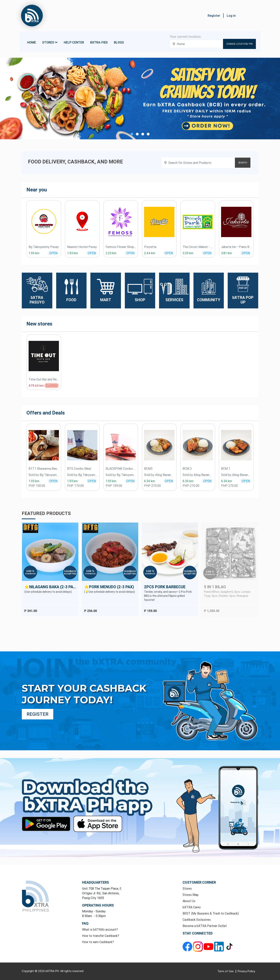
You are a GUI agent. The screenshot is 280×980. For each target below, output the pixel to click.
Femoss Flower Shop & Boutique (121, 247)
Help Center (74, 42)
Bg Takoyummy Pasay (44, 247)
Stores (187, 888)
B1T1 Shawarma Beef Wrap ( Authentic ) (44, 469)
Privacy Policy (246, 971)
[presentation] (16, 231)
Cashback (30, 574)
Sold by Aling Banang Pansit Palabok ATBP (159, 475)
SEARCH (243, 163)
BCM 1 (226, 469)
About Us (189, 901)
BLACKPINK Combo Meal (121, 469)
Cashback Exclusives (197, 920)
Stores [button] (50, 42)
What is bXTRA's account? (100, 929)
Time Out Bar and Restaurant (44, 379)
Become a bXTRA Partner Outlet (205, 926)
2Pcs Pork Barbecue (165, 587)
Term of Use (226, 971)
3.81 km (226, 253)
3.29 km (188, 253)
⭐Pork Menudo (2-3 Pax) (109, 587)
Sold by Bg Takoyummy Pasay (44, 475)
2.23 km (111, 253)
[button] (257, 16)
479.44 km (36, 386)
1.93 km (34, 253)
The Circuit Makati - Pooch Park (198, 247)
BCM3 (148, 469)
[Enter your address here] (196, 44)
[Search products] (207, 163)
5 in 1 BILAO (215, 587)
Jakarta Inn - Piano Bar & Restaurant (236, 247)
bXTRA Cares (192, 907)
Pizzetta (150, 247)
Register (214, 16)
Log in (231, 16)
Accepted (70, 574)
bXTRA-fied (99, 42)
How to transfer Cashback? (101, 936)
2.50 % (30, 571)
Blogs (119, 42)
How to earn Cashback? (98, 942)
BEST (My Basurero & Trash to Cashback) (211, 913)
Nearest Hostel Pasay (82, 247)
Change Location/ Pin (239, 44)
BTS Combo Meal (79, 469)
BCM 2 (187, 469)
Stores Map (191, 895)
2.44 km (150, 253)
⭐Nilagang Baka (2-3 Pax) (51, 587)
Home (32, 42)
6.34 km (150, 481)
